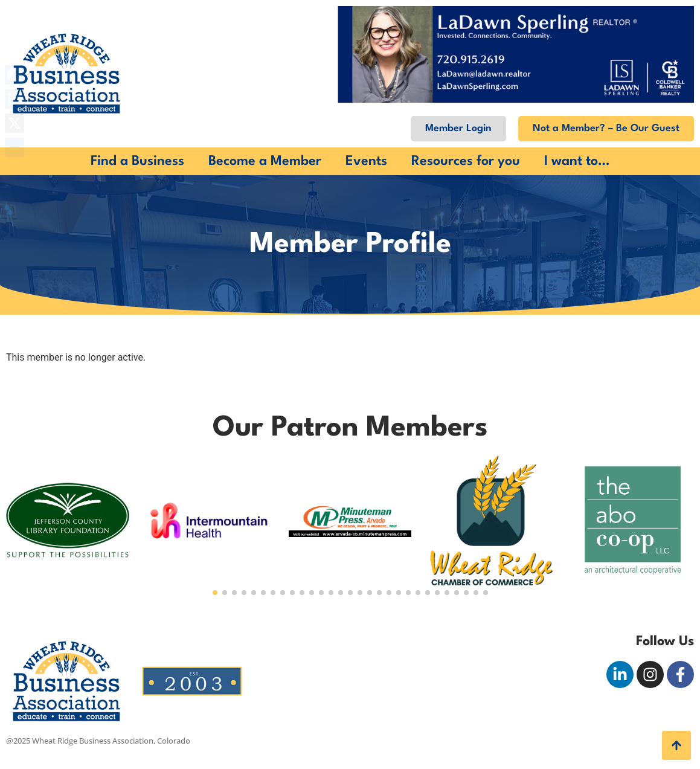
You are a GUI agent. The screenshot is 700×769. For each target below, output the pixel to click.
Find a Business (137, 161)
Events (366, 161)
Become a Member (265, 161)
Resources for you (466, 161)
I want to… (577, 161)
